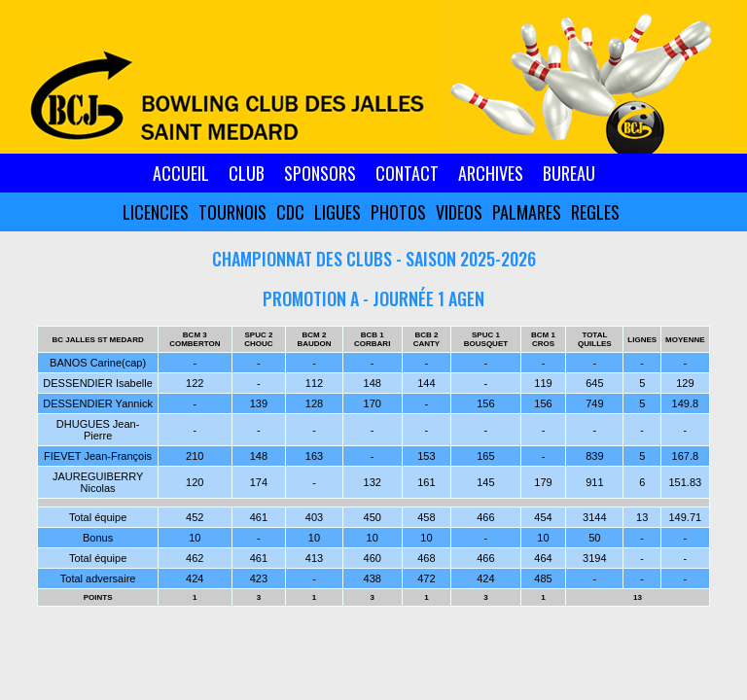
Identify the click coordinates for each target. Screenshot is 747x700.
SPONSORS (320, 173)
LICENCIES (156, 212)
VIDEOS (459, 212)
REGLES (595, 212)
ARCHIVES (491, 173)
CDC (290, 212)
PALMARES (527, 212)
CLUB (247, 173)
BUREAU (569, 173)
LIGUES (338, 212)
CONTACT (407, 173)
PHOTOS (398, 212)
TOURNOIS (232, 212)
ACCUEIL (181, 173)
